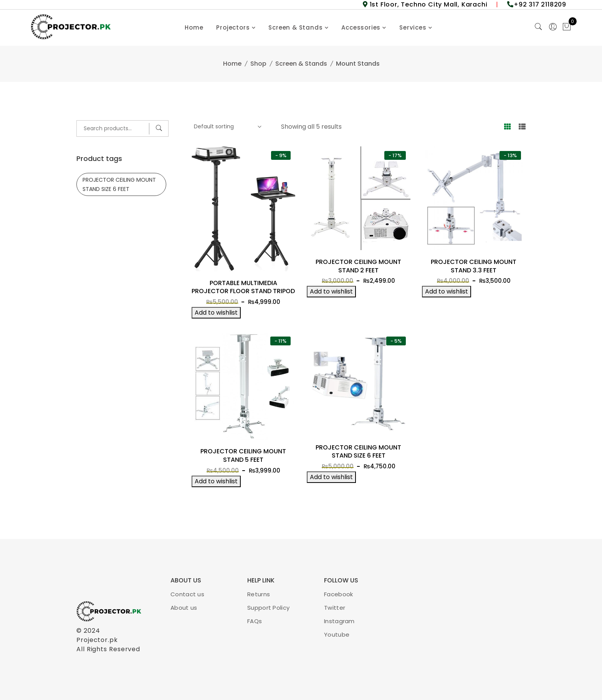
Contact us (187, 594)
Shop (258, 64)
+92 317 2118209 (540, 4)
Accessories (361, 27)
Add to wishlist (216, 313)
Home (194, 27)
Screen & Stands (295, 27)
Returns (259, 594)
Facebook (338, 594)
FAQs (255, 621)
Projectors (233, 27)
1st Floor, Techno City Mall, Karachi (428, 4)
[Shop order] (227, 127)
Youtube (337, 634)
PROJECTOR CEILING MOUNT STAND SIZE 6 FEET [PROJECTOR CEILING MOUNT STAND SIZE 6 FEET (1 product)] (119, 184)
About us (184, 608)
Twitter (335, 608)
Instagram (339, 621)
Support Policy (268, 608)
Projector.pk (97, 640)
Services (413, 27)
